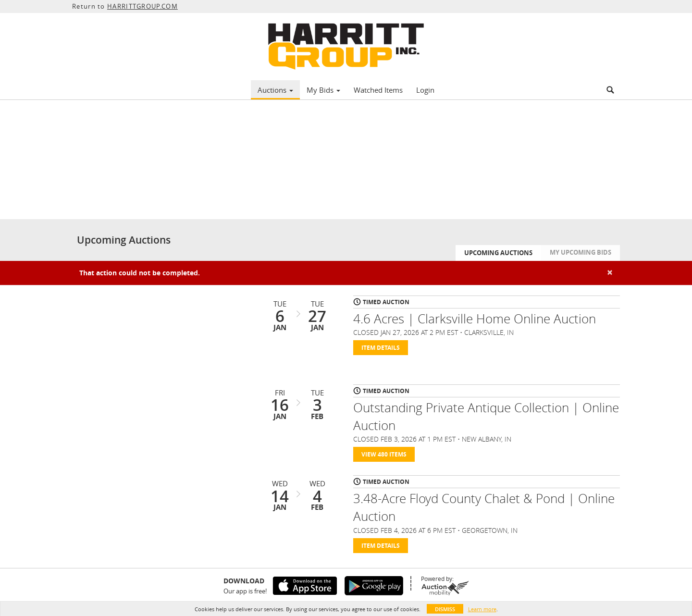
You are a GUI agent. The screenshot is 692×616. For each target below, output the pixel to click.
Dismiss (445, 609)
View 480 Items (384, 454)
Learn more (482, 609)
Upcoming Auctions (498, 253)
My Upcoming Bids (581, 252)
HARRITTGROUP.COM (142, 6)
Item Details (381, 348)
